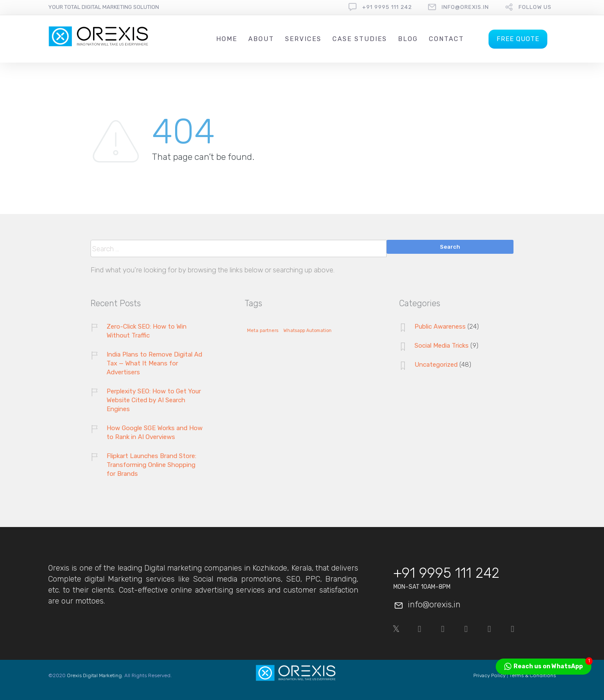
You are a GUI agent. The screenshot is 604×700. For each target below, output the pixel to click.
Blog (408, 39)
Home (227, 39)
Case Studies (360, 39)
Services (303, 39)
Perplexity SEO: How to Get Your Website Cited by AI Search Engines (154, 400)
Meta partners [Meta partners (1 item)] (263, 331)
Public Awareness (440, 327)
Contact (446, 39)
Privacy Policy (489, 675)
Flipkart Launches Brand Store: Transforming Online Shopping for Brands (151, 465)
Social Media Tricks (442, 346)
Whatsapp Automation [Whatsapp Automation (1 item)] (307, 331)
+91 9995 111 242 (387, 7)
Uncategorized (436, 365)
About (261, 39)
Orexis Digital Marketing (94, 675)
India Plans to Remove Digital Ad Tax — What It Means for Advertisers (154, 363)
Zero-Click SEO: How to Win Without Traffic (147, 331)
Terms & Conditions (533, 675)
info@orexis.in (465, 7)
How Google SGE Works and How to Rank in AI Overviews (155, 432)
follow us (535, 7)
